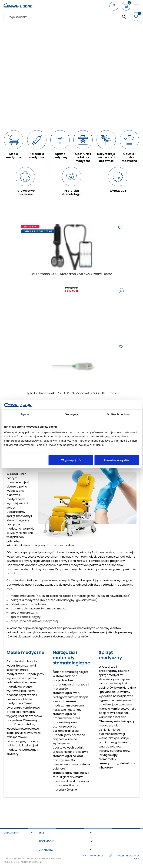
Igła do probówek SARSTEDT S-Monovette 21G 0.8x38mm (72, 393)
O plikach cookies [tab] (118, 414)
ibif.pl (137, 859)
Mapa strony (98, 856)
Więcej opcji (71, 460)
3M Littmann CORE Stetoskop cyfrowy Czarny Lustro (72, 274)
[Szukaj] (66, 17)
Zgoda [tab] (25, 414)
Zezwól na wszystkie (117, 460)
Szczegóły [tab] (71, 414)
